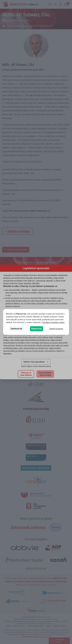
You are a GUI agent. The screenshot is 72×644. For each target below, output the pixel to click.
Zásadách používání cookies (53, 322)
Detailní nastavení (56, 329)
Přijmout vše (36, 329)
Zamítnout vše (16, 329)
